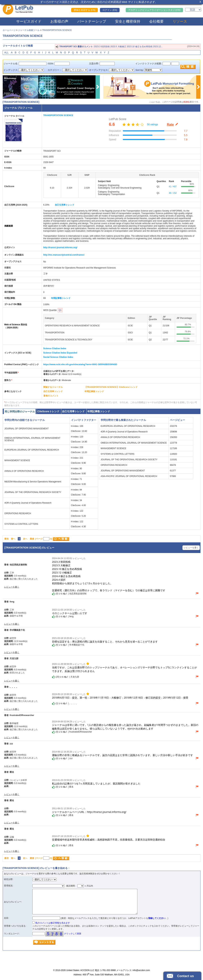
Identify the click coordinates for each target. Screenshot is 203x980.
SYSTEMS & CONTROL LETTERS (21, 524)
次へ (25, 539)
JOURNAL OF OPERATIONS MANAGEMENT (27, 429)
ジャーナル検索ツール (29, 30)
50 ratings (152, 124)
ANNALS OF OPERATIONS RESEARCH (24, 471)
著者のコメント (51, 396)
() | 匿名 (63, 787)
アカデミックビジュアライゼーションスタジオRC (154, 10)
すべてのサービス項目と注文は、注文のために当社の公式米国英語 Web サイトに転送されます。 (99, 2)
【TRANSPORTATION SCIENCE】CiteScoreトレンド (111, 387)
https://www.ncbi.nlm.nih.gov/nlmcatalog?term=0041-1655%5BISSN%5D (80, 364)
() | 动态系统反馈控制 (69, 594)
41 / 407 (173, 187)
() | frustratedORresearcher (72, 732)
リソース (180, 21)
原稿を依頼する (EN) (85, 10)
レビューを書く (191, 548)
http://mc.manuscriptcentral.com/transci (64, 255)
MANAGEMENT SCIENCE (17, 460)
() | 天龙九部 (66, 677)
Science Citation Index (55, 348)
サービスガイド (29, 21)
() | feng (63, 617)
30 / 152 (173, 193)
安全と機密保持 (128, 21)
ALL (7, 52)
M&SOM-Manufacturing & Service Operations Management (33, 482)
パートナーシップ (92, 21)
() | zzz (62, 759)
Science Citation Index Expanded (60, 353)
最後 (32, 539)
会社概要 (156, 21)
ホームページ (9, 30)
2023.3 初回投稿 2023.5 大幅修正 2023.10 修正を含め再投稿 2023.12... (128, 47)
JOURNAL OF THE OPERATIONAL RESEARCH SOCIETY (33, 492)
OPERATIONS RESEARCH (18, 513)
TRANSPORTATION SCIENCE (57, 30)
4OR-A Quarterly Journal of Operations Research (28, 503)
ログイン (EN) (110, 10)
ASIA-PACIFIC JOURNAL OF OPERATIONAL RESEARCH (129, 476)
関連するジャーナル (53, 387)
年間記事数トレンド (61, 298)
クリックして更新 (73, 934)
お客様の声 (59, 21)
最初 (6, 539)
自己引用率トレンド (65, 205)
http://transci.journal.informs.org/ (60, 247)
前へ (13, 539)
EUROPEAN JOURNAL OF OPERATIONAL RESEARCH (32, 450)
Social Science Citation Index (58, 357)
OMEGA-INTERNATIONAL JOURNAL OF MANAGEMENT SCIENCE (134, 443)
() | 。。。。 (65, 703)
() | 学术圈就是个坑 (68, 645)
